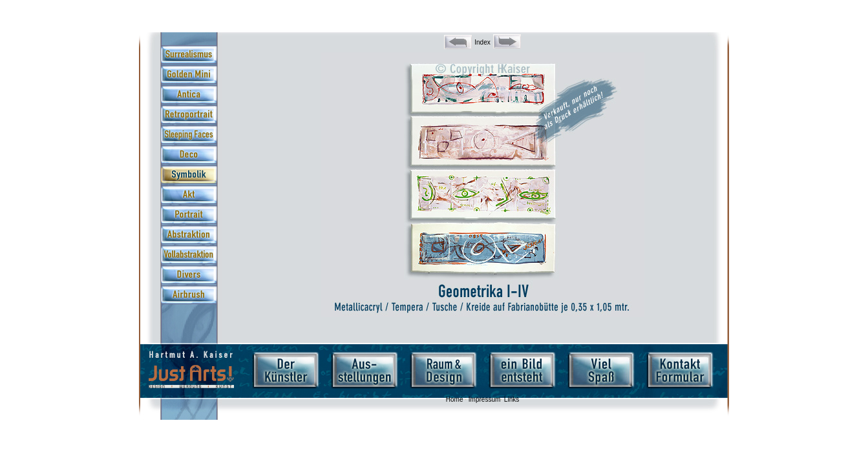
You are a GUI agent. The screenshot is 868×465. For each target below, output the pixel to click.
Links (512, 399)
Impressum (484, 399)
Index (482, 42)
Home (455, 399)
